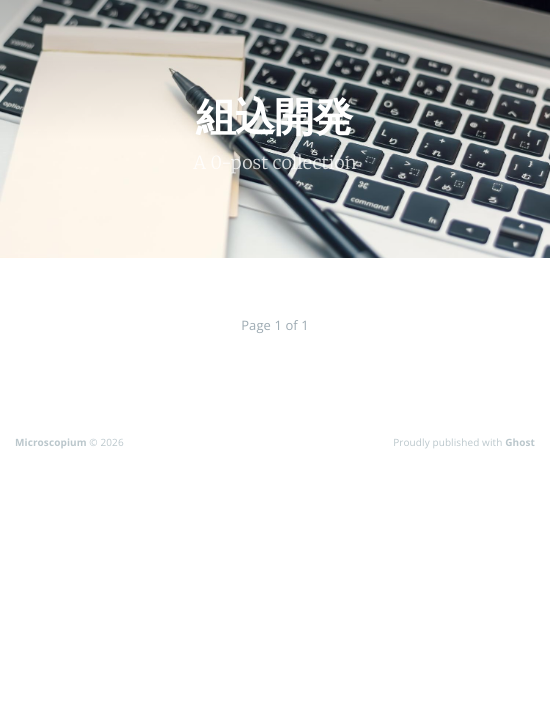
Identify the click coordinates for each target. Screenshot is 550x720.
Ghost (520, 442)
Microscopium (51, 442)
